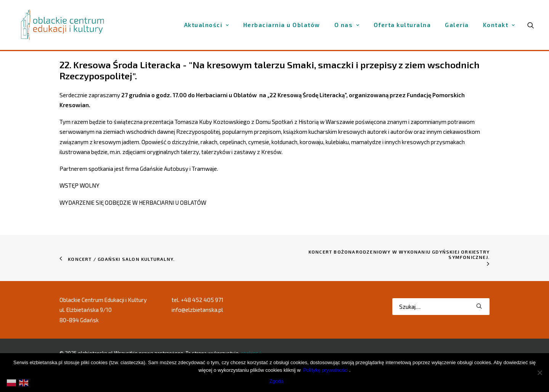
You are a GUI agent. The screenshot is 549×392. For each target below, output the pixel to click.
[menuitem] (207, 25)
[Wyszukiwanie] (441, 307)
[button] (479, 306)
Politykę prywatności (326, 370)
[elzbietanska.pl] (63, 25)
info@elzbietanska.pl (197, 310)
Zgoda (277, 381)
